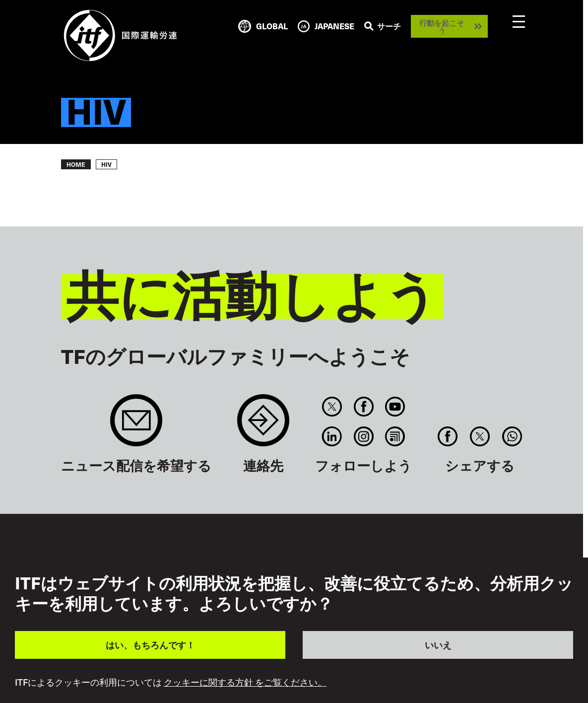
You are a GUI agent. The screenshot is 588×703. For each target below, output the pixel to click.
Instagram (363, 436)
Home (76, 164)
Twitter (332, 407)
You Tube (395, 407)
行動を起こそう (442, 26)
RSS (395, 436)
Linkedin (332, 436)
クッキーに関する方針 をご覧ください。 (245, 682)
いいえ (438, 645)
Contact (263, 425)
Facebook (363, 407)
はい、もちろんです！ (150, 645)
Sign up (136, 425)
